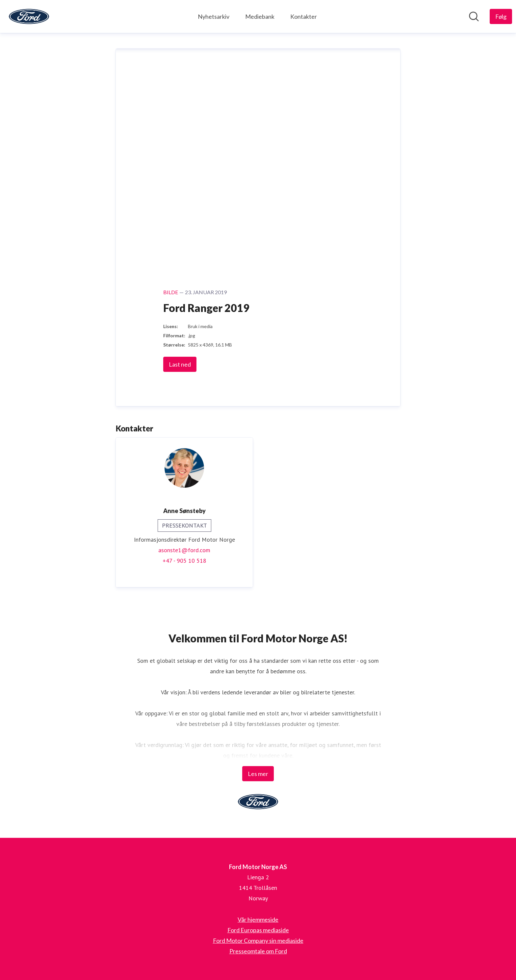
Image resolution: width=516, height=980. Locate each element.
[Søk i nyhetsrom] (474, 16)
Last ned (180, 364)
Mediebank (260, 16)
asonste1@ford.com (184, 550)
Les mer (258, 774)
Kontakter (304, 16)
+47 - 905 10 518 (184, 561)
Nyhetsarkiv (214, 16)
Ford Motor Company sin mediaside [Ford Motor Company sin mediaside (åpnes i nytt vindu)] (258, 941)
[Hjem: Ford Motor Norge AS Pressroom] (29, 16)
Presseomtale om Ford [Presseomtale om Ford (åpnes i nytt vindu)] (258, 951)
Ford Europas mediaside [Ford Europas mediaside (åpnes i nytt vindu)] (258, 930)
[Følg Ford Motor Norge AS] (501, 16)
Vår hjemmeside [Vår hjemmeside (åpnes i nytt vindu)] (258, 919)
